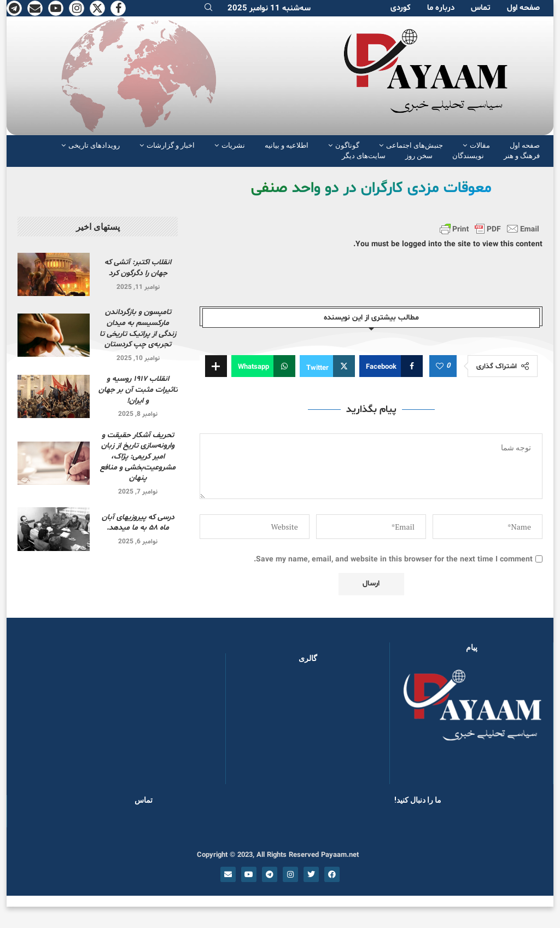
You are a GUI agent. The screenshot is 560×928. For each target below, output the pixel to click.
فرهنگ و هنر (522, 156)
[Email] (35, 8)
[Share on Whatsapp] (263, 366)
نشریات (233, 145)
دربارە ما (441, 8)
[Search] (208, 8)
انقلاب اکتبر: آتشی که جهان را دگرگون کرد (138, 268)
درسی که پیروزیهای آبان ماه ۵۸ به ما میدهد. (138, 523)
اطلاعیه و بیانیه (287, 145)
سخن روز (419, 156)
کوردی (401, 8)
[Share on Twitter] (327, 366)
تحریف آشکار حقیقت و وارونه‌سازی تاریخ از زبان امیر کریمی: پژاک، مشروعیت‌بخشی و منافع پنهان (138, 457)
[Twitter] (97, 8)
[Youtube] (56, 8)
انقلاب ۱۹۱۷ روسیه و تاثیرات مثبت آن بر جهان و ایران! (138, 390)
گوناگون (347, 145)
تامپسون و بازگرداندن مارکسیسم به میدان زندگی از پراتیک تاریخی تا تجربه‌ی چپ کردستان (138, 328)
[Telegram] (14, 8)
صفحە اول (523, 8)
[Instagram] (77, 8)
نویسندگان (468, 156)
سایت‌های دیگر (364, 156)
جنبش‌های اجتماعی (415, 145)
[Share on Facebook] (391, 366)
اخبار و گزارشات (171, 145)
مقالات (480, 145)
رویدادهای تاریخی (94, 145)
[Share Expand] (216, 366)
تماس (481, 8)
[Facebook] (118, 8)
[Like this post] (440, 367)
